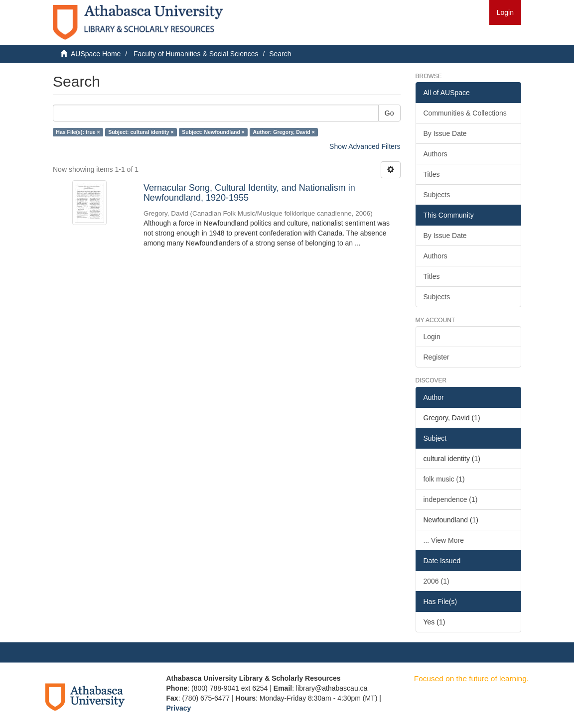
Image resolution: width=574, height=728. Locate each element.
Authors (435, 154)
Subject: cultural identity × (141, 132)
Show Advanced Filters (365, 146)
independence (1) (451, 499)
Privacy (179, 708)
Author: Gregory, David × (284, 132)
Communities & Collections (465, 113)
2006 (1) (436, 581)
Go (389, 113)
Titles (432, 174)
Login (432, 337)
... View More (444, 540)
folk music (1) (444, 479)
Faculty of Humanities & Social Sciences (196, 54)
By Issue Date (445, 133)
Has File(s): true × (78, 132)
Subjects (437, 195)
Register (436, 357)
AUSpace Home (96, 54)
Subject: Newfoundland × (213, 132)
